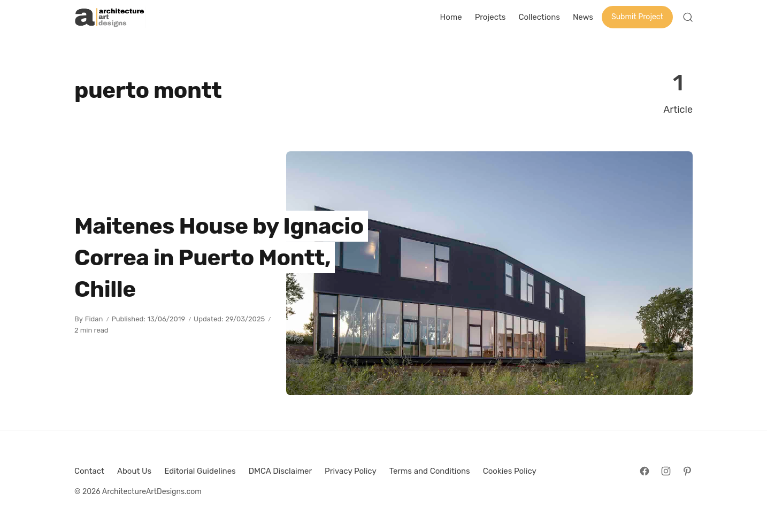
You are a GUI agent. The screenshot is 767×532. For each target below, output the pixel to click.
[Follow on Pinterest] (687, 471)
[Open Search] (688, 17)
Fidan (94, 319)
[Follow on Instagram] (666, 471)
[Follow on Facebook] (645, 471)
